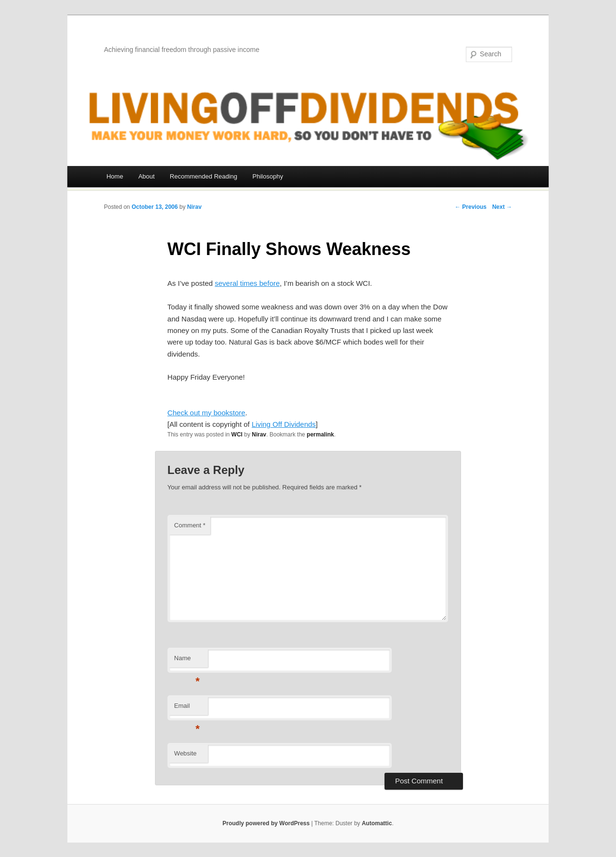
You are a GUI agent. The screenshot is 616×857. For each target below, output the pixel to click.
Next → (502, 207)
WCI (237, 435)
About (146, 176)
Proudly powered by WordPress (266, 823)
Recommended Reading (204, 176)
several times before (247, 283)
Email (187, 709)
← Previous (471, 207)
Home (115, 176)
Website (186, 753)
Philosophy (268, 176)
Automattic (377, 823)
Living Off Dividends (284, 424)
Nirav (194, 207)
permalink (320, 435)
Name (187, 661)
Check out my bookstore (206, 413)
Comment (190, 525)
